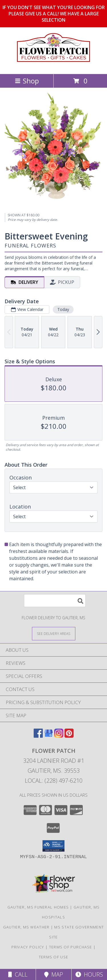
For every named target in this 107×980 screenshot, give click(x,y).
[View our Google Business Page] (49, 736)
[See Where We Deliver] (54, 633)
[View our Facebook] (38, 736)
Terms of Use (54, 957)
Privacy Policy (28, 947)
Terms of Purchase (71, 947)
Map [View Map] (54, 974)
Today (63, 309)
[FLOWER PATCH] (53, 66)
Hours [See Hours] (89, 974)
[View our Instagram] (59, 736)
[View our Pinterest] (69, 736)
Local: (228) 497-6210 (54, 781)
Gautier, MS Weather (26, 927)
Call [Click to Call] (18, 974)
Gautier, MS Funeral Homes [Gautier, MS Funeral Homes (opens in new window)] (38, 907)
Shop (27, 81)
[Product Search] (55, 601)
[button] (53, 846)
